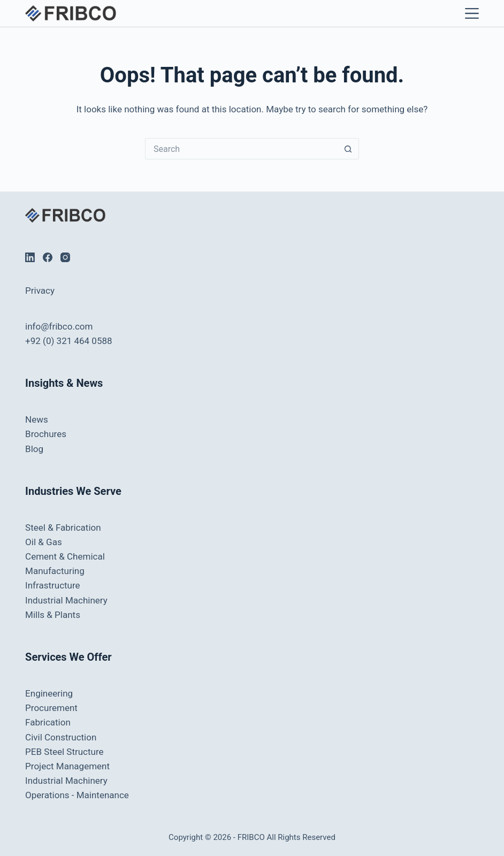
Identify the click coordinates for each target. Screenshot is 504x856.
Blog (34, 449)
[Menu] (469, 13)
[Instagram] (65, 257)
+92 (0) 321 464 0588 (68, 341)
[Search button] (348, 149)
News (37, 419)
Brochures (46, 434)
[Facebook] (48, 257)
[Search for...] (241, 149)
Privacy (40, 291)
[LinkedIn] (30, 257)
